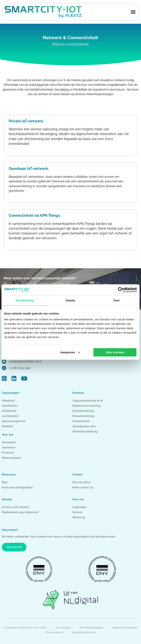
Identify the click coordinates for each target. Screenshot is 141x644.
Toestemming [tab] (25, 300)
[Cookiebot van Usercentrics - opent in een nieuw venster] (121, 290)
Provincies (8, 453)
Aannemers (9, 447)
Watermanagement (14, 421)
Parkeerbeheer (81, 421)
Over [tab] (116, 300)
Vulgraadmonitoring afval (88, 401)
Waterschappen (11, 458)
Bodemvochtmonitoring (86, 406)
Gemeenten (9, 442)
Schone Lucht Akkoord (16, 507)
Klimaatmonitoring (83, 416)
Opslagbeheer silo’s (84, 426)
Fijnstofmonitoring (83, 411)
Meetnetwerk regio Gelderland (20, 512)
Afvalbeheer (9, 411)
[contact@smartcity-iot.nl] (4, 362)
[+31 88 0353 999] (4, 368)
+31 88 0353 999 (19, 368)
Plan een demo (81, 482)
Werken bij (79, 517)
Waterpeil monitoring (85, 431)
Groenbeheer (10, 406)
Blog (5, 482)
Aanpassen (70, 352)
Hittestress (8, 401)
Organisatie (79, 507)
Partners (77, 512)
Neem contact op (83, 487)
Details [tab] (70, 300)
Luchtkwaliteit (10, 416)
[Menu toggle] (133, 12)
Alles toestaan (115, 352)
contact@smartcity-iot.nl (25, 361)
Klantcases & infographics (17, 487)
